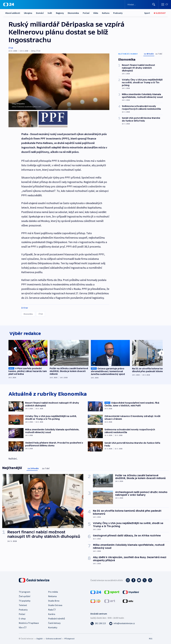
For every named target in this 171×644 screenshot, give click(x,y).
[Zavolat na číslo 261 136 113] (98, 623)
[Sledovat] (160, 13)
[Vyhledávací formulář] (142, 4)
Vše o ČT (23, 627)
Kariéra (52, 613)
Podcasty (118, 13)
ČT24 (11, 48)
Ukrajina (28, 13)
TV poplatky (25, 600)
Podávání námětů (56, 618)
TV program (24, 591)
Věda (96, 13)
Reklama (52, 596)
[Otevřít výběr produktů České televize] (165, 4)
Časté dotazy (54, 622)
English (40, 638)
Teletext (23, 604)
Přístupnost (69, 638)
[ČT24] (9, 4)
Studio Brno (54, 600)
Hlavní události (13, 13)
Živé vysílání (24, 596)
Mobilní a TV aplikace (29, 622)
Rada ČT (52, 609)
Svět (50, 13)
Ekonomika (73, 13)
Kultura (106, 13)
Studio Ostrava (55, 604)
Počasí (86, 13)
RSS (151, 638)
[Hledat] (154, 4)
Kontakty (53, 627)
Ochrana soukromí (54, 638)
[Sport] (147, 13)
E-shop (22, 618)
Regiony (60, 13)
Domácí (40, 13)
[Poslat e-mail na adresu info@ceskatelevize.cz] (122, 623)
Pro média (53, 591)
